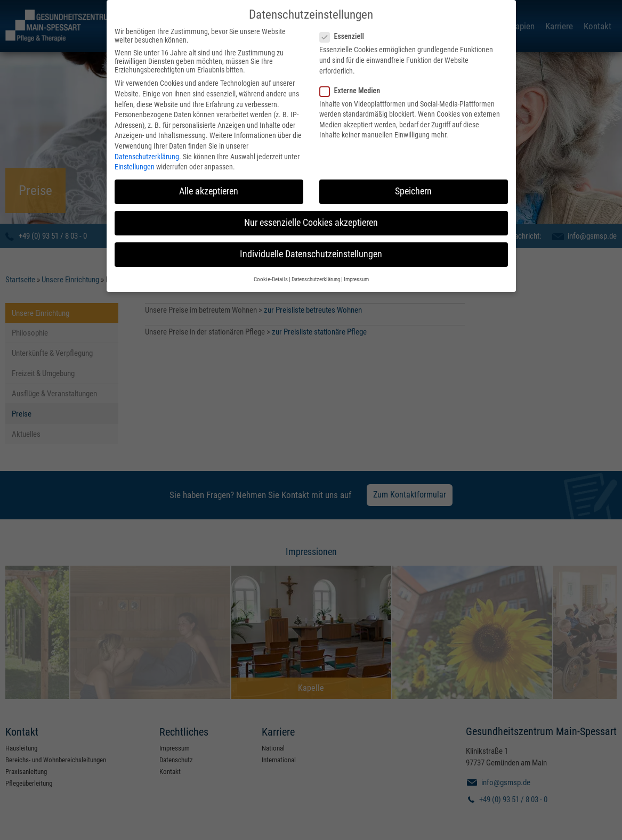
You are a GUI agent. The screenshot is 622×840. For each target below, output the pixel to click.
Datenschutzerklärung (147, 152)
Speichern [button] (413, 187)
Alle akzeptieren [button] (209, 187)
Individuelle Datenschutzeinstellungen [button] (311, 250)
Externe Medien (353, 86)
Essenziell (345, 32)
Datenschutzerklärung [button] (316, 275)
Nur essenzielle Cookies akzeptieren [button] (311, 219)
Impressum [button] (356, 275)
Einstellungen (135, 163)
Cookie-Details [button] (271, 275)
